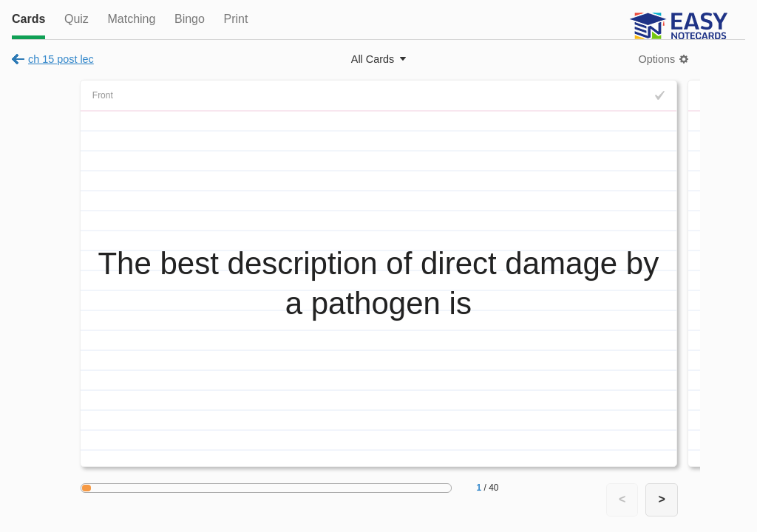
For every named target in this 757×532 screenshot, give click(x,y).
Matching (131, 19)
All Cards (373, 59)
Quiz (77, 19)
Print (235, 19)
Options (657, 59)
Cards (28, 19)
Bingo (190, 19)
